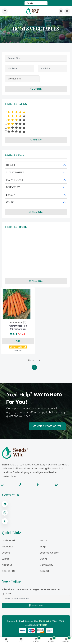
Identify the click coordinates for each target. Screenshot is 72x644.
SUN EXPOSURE (15, 172)
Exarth (44, 625)
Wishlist (6, 559)
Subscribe (36, 605)
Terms (43, 541)
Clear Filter (36, 140)
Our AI (43, 559)
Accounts (7, 547)
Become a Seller (49, 553)
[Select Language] (36, 3)
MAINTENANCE (15, 180)
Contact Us (8, 571)
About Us (7, 565)
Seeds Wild (45, 621)
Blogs (43, 547)
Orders (6, 553)
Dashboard (8, 541)
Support (44, 571)
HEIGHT (11, 165)
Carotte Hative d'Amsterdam (18, 327)
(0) (25, 322)
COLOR (10, 202)
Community (46, 565)
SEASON (11, 195)
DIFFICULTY (13, 187)
